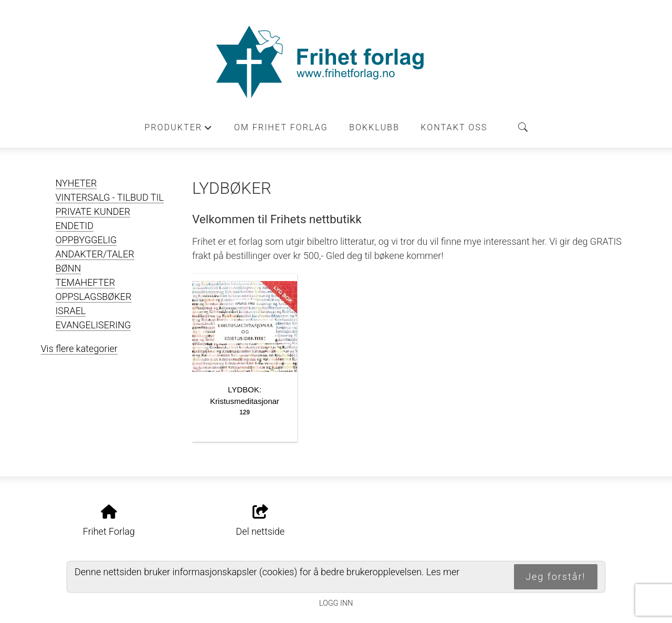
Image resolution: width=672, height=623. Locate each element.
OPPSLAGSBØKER (94, 297)
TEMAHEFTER (86, 282)
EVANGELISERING (93, 325)
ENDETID (75, 226)
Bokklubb (374, 127)
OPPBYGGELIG (86, 240)
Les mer (443, 572)
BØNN (69, 268)
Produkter (178, 130)
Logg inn (336, 603)
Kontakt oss (454, 127)
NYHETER (76, 183)
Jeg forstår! (555, 577)
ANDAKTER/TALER (95, 254)
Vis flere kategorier (79, 349)
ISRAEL (71, 311)
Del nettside (260, 521)
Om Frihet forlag (281, 127)
